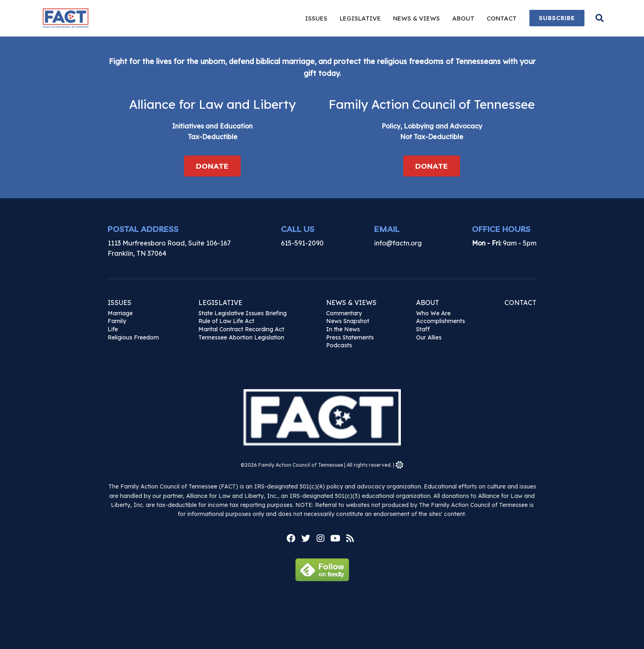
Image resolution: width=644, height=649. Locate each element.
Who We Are (433, 313)
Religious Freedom (133, 337)
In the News (343, 329)
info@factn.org (398, 243)
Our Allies (429, 337)
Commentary (344, 313)
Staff (423, 329)
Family (117, 321)
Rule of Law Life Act (226, 321)
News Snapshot (348, 321)
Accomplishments (440, 321)
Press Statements (350, 337)
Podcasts (339, 345)
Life (113, 329)
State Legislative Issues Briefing (243, 313)
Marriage (120, 313)
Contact (520, 303)
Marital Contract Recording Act (241, 329)
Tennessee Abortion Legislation (241, 337)
